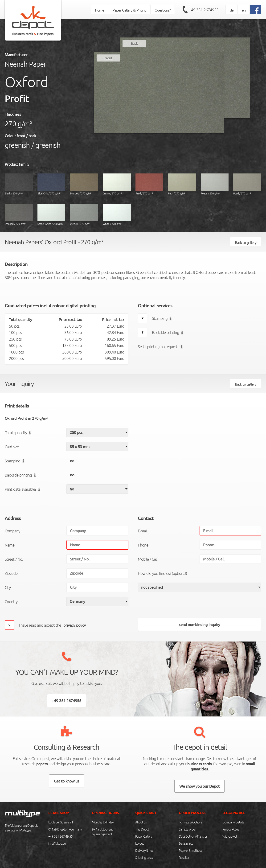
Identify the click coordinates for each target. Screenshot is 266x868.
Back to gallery (246, 242)
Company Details (233, 822)
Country (11, 601)
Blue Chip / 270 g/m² (51, 184)
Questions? (163, 10)
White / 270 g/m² (117, 215)
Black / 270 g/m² (19, 184)
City (8, 587)
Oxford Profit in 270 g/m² (26, 418)
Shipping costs (144, 857)
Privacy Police (231, 829)
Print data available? (23, 489)
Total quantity (19, 432)
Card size (12, 447)
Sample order (187, 829)
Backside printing (168, 332)
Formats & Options (190, 822)
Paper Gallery (144, 836)
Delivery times (144, 850)
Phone (143, 545)
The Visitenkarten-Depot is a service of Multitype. (21, 828)
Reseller (184, 857)
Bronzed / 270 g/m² (84, 184)
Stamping (163, 318)
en (244, 10)
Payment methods (190, 850)
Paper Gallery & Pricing (129, 10)
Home (100, 10)
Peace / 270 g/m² (215, 184)
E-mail (143, 531)
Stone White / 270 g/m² (51, 215)
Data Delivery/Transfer (193, 836)
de (232, 10)
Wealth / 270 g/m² (84, 215)
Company (12, 531)
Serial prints (186, 843)
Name (10, 545)
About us (141, 822)
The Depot (142, 829)
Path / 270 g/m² (182, 184)
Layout (139, 843)
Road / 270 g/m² (247, 184)
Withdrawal (230, 836)
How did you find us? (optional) (162, 573)
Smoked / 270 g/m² (19, 215)
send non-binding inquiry (199, 624)
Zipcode (11, 573)
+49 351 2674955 (204, 10)
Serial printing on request (161, 346)
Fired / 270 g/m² (149, 184)
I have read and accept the (53, 625)
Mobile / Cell (147, 559)
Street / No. (14, 559)
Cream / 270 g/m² (117, 184)
